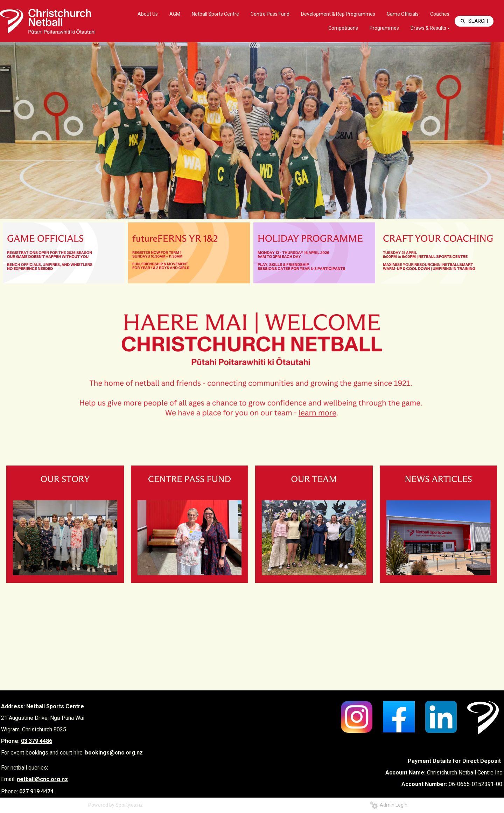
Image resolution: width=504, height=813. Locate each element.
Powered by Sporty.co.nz (115, 805)
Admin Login (389, 805)
